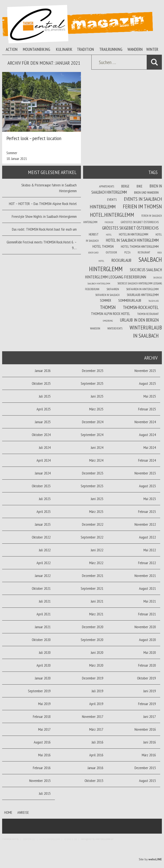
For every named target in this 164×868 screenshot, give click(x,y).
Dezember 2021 (93, 576)
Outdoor (111, 252)
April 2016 (96, 755)
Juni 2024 (97, 447)
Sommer (12, 153)
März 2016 (149, 755)
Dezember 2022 (93, 524)
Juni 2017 (150, 717)
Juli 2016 (97, 742)
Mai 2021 (150, 601)
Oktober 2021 (41, 588)
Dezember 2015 (145, 768)
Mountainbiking (37, 49)
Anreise (23, 812)
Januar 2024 (43, 473)
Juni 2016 (150, 742)
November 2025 (145, 371)
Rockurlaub (121, 260)
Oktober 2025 (41, 383)
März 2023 (96, 512)
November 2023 (145, 473)
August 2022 (147, 537)
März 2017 (96, 729)
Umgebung (108, 321)
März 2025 (96, 409)
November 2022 (145, 524)
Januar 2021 (43, 627)
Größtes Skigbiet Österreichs (140, 222)
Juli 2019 (97, 691)
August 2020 (147, 640)
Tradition (85, 49)
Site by (150, 859)
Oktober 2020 (41, 640)
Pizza (127, 252)
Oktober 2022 (41, 537)
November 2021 (145, 576)
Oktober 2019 (146, 678)
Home (8, 812)
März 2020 (96, 665)
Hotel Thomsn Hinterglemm (140, 246)
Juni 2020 (97, 652)
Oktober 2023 (41, 486)
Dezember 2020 (93, 627)
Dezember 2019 (93, 678)
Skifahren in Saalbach (107, 295)
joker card (93, 253)
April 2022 (44, 563)
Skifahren (113, 289)
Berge (125, 186)
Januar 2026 (43, 371)
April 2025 (44, 409)
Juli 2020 (45, 652)
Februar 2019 (147, 704)
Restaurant (144, 252)
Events (112, 199)
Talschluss (154, 301)
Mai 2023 (150, 499)
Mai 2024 (150, 447)
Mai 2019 (44, 704)
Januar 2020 (43, 678)
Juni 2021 (97, 601)
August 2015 (147, 781)
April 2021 (44, 614)
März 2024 (96, 460)
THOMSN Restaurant (148, 314)
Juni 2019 (150, 691)
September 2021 (92, 588)
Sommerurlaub (130, 300)
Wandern (135, 49)
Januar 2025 (43, 422)
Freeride (109, 222)
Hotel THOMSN (103, 246)
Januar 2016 (95, 768)
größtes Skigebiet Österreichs (130, 228)
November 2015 (40, 781)
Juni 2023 (97, 499)
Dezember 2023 (93, 473)
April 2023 (44, 512)
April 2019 (96, 704)
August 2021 (147, 588)
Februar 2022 (147, 563)
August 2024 (147, 435)
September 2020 (92, 640)
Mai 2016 (44, 755)
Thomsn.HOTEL (10, 839)
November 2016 (145, 729)
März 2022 (96, 563)
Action (12, 49)
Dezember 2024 (93, 422)
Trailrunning (111, 49)
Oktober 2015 (94, 781)
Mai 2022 (150, 550)
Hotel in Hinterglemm (134, 234)
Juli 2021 (45, 601)
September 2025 (92, 383)
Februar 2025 (147, 409)
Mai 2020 (150, 652)
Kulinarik (64, 49)
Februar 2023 (147, 512)
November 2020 (145, 627)
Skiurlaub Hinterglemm (143, 295)
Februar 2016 (42, 768)
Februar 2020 (147, 665)
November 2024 (145, 422)
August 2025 (147, 383)
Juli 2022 (45, 550)
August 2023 (147, 486)
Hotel (109, 235)
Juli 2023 (45, 499)
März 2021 (96, 614)
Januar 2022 (43, 576)
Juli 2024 (45, 447)
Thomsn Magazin (78, 24)
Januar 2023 (43, 524)
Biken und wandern (146, 192)
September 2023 (92, 486)
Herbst (94, 234)
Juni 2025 (97, 396)
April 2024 (44, 460)
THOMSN (108, 307)
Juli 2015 (45, 793)
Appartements (107, 186)
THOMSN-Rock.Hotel (141, 307)
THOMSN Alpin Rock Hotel (111, 314)
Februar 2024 (147, 460)
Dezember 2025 (93, 371)
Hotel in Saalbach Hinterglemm (132, 240)
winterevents (115, 328)
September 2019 (39, 691)
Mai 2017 (44, 729)
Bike (140, 186)
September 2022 (92, 537)
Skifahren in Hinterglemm (142, 289)
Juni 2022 (97, 550)
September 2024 (92, 435)
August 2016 (42, 742)
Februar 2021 (147, 614)
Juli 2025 (45, 396)
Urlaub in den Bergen (139, 320)
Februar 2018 (42, 717)
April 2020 (44, 665)
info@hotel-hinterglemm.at (97, 839)
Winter (152, 49)
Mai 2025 (150, 396)
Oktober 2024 (41, 435)
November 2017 (93, 717)
